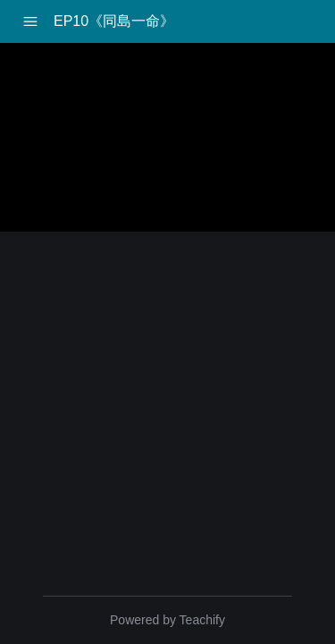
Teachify (202, 620)
